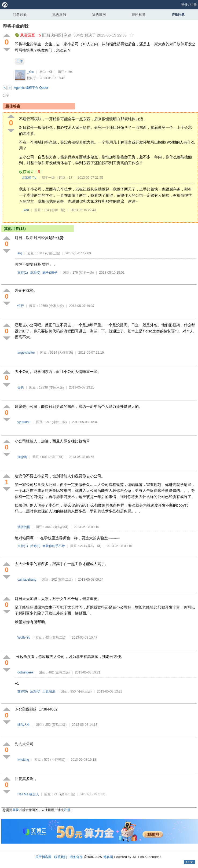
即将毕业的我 (16, 26)
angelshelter (26, 353)
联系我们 (61, 857)
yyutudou (24, 422)
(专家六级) (56, 306)
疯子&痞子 (50, 273)
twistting (23, 760)
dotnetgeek (25, 672)
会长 (21, 387)
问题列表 (20, 14)
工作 (20, 61)
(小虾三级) (53, 253)
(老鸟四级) (61, 527)
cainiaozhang (27, 580)
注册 (193, 5)
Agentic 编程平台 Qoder (31, 88)
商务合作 (76, 857)
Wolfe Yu (24, 638)
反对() (35, 273)
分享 (6, 95)
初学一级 (46, 72)
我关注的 (59, 14)
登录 (184, 5)
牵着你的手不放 (54, 546)
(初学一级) (58, 210)
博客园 (108, 857)
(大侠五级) (65, 353)
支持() (23, 273)
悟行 (21, 306)
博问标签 (139, 14)
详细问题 (178, 14)
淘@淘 (22, 457)
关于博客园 (43, 857)
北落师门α (29, 178)
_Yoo (30, 72)
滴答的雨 (24, 527)
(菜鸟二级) (94, 546)
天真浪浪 (49, 691)
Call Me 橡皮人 (28, 794)
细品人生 (24, 725)
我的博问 (99, 14)
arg (20, 253)
